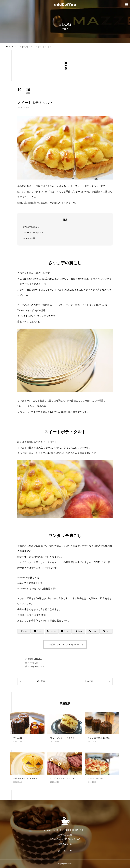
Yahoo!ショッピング (28, 310)
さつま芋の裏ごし (31, 227)
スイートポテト (34, 667)
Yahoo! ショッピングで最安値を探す (38, 589)
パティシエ (39, 192)
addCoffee (38, 659)
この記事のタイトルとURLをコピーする (65, 644)
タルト (43, 667)
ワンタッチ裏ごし (31, 238)
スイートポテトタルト (33, 232)
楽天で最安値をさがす (31, 583)
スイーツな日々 (23, 108)
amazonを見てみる (29, 577)
